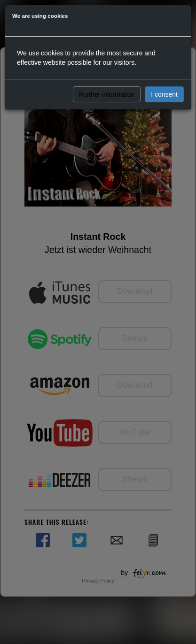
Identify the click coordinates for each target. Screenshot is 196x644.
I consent (164, 94)
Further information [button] (107, 94)
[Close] (181, 24)
